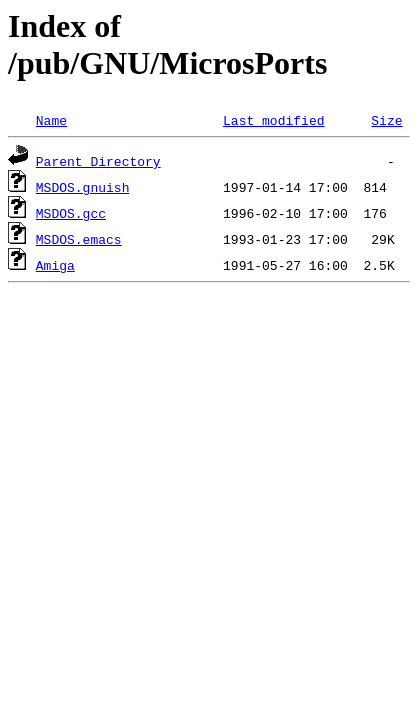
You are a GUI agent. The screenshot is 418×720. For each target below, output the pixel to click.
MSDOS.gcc (71, 213)
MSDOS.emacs (79, 239)
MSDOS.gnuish (83, 187)
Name (51, 120)
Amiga (55, 265)
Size (386, 120)
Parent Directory (98, 161)
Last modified (273, 120)
